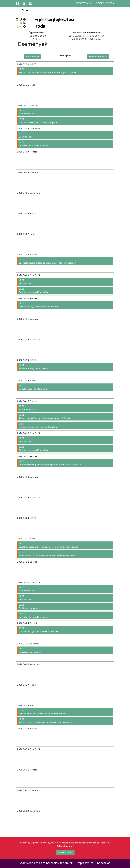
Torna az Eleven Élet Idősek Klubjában (66, 121)
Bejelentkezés (105, 3)
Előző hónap (32, 57)
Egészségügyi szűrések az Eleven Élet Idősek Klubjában (66, 261)
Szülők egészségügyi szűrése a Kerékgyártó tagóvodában (66, 545)
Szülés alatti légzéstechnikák (66, 367)
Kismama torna (66, 112)
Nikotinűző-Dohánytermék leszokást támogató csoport (66, 71)
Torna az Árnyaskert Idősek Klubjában (66, 305)
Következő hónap (98, 57)
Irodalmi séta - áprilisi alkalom (66, 387)
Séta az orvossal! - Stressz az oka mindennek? (66, 712)
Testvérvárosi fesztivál (66, 650)
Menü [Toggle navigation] (24, 10)
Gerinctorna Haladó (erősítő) (66, 144)
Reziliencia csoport (66, 606)
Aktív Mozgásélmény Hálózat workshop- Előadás (66, 417)
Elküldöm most (65, 853)
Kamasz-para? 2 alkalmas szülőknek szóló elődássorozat (66, 554)
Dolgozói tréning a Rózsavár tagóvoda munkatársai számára (66, 463)
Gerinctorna (66, 135)
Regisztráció (84, 3)
